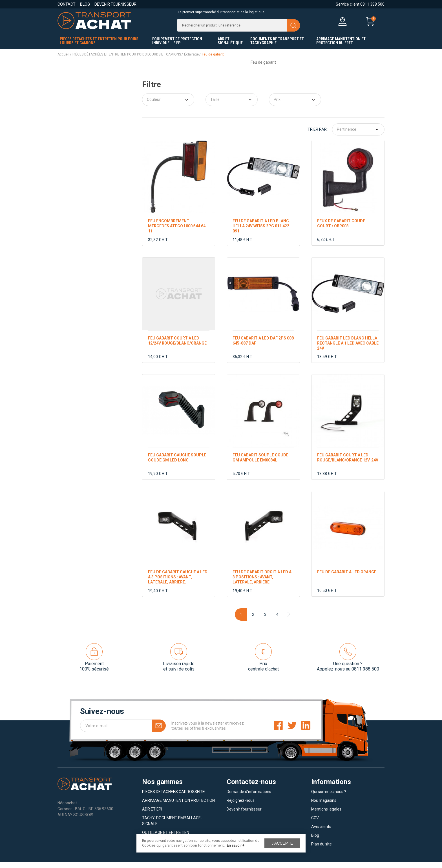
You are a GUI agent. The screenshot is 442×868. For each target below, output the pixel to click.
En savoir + (236, 845)
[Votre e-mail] (123, 732)
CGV (315, 824)
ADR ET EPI (152, 815)
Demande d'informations (249, 798)
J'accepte (282, 843)
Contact (67, 4)
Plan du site (321, 850)
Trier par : (318, 135)
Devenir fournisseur (115, 4)
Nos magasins (324, 806)
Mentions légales (326, 815)
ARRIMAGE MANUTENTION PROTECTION (178, 806)
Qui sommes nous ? (329, 798)
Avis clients (321, 833)
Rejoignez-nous (241, 806)
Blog (85, 4)
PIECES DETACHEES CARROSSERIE (174, 798)
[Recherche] (238, 28)
